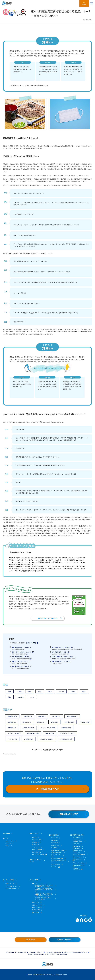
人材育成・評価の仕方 (28, 728)
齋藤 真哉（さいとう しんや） (21, 647)
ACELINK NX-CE (55, 845)
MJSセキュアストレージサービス (59, 861)
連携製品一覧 (35, 842)
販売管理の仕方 (12, 722)
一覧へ (90, 917)
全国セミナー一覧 (10, 884)
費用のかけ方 (41, 722)
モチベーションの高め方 (14, 733)
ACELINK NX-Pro (77, 838)
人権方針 (32, 952)
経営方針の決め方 (69, 722)
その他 (32, 697)
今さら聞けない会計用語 (66, 739)
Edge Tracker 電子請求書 (58, 850)
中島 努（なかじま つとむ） (60, 661)
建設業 (50, 691)
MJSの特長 (6, 833)
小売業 (19, 691)
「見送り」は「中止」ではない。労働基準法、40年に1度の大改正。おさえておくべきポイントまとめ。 (44, 894)
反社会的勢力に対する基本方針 (54, 952)
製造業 (40, 691)
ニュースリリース (10, 841)
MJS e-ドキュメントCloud (56, 855)
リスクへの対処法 (12, 739)
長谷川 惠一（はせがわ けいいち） (22, 652)
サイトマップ (9, 952)
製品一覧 (34, 837)
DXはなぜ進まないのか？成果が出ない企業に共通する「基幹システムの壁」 (43, 890)
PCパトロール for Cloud (57, 858)
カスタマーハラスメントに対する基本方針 (55, 954)
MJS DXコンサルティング (35, 860)
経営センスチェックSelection (48, 618)
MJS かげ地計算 (77, 849)
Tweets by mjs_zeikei (9, 754)
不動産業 (73, 691)
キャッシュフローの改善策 (48, 728)
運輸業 (9, 697)
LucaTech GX (55, 838)
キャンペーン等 (36, 847)
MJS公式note (36, 912)
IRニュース (8, 843)
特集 (33, 884)
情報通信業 (21, 697)
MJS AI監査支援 (77, 846)
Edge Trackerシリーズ (57, 852)
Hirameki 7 (54, 867)
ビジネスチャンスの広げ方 (67, 733)
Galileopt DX (55, 840)
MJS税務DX (54, 848)
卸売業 (30, 691)
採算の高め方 (42, 716)
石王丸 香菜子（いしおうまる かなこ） (63, 657)
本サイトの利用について (21, 952)
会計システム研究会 (31, 643)
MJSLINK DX (55, 843)
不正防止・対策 (85, 722)
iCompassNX (76, 844)
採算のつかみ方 (27, 722)
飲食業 (9, 691)
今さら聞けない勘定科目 (46, 739)
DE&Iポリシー (40, 952)
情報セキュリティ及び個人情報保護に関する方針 (76, 952)
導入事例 (34, 845)
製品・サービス (35, 833)
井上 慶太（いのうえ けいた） (21, 657)
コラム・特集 (34, 880)
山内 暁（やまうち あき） (60, 652)
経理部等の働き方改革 (33, 733)
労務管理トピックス (37, 905)
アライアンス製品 (37, 840)
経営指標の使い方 (66, 728)
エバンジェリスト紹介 (11, 888)
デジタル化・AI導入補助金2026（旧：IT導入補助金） (42, 898)
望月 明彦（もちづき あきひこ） (61, 647)
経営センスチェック (37, 907)
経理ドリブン (35, 902)
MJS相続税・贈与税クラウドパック (78, 851)
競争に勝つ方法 (50, 733)
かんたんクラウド (56, 864)
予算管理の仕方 (28, 716)
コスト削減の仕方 (28, 739)
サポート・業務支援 (37, 850)
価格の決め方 (54, 722)
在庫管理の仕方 (56, 716)
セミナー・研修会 (8, 880)
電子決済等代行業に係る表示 (35, 954)
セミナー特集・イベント (11, 886)
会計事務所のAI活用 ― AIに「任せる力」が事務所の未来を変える (44, 886)
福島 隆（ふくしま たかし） (20, 661)
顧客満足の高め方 (12, 716)
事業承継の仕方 (12, 728)
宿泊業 (84, 691)
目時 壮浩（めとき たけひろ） (21, 666)
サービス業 (61, 691)
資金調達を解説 (36, 910)
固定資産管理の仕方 (72, 716)
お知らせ (8, 846)
